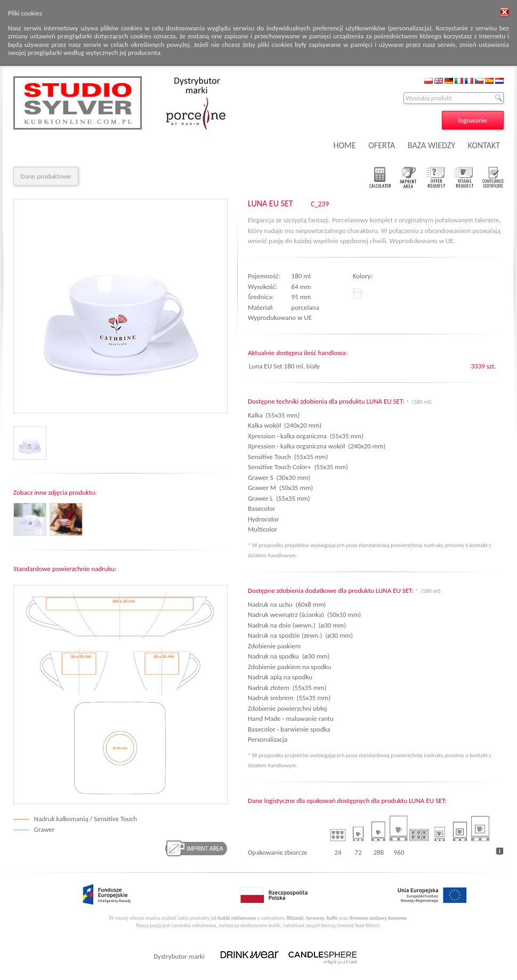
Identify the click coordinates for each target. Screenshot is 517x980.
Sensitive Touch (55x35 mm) (288, 457)
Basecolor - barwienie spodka (289, 729)
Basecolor (263, 508)
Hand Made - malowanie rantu (291, 718)
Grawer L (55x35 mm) (279, 498)
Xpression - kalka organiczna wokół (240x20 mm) (317, 446)
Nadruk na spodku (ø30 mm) (289, 656)
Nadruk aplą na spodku (280, 677)
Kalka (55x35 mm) (274, 415)
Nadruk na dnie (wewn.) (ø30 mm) (297, 625)
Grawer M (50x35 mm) (280, 488)
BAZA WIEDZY (431, 145)
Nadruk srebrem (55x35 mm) (289, 698)
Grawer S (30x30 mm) (279, 477)
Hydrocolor (265, 519)
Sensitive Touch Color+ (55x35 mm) (298, 467)
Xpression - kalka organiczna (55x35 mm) (306, 436)
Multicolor (264, 529)
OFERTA (382, 145)
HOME (345, 145)
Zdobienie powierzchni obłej (287, 708)
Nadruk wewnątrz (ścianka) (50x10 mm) (304, 614)
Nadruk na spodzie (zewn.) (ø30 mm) (300, 635)
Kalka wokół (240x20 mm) (285, 425)
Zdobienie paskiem (274, 646)
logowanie (473, 120)
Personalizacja (268, 739)
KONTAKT (484, 145)
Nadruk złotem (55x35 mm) (287, 688)
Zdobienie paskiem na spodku (289, 667)
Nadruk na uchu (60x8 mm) (287, 604)
